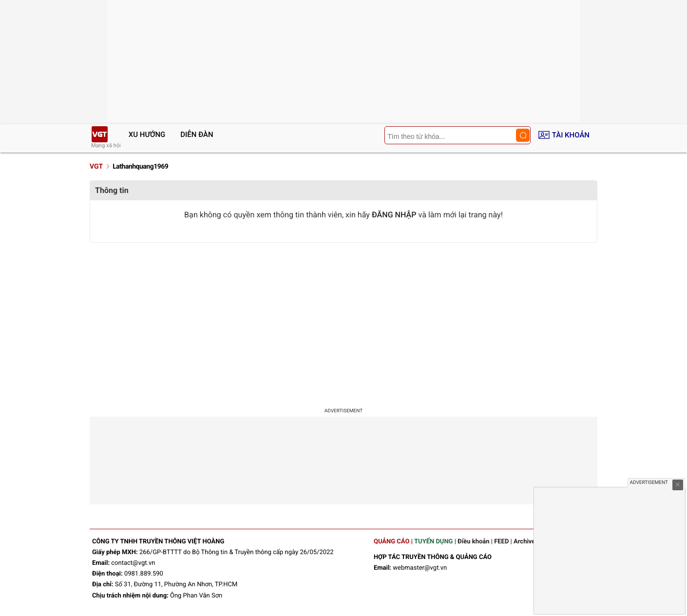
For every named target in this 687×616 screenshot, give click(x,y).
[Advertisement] (343, 321)
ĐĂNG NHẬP (394, 215)
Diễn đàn (197, 135)
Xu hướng (147, 135)
